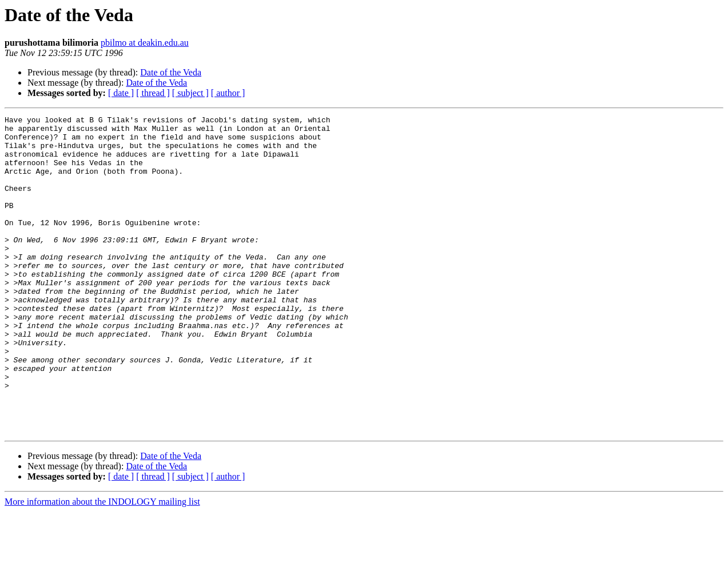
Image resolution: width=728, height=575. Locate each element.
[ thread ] (153, 93)
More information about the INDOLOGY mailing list (102, 565)
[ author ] (228, 93)
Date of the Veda (171, 72)
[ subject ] (190, 93)
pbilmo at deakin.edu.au (145, 43)
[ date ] (121, 93)
